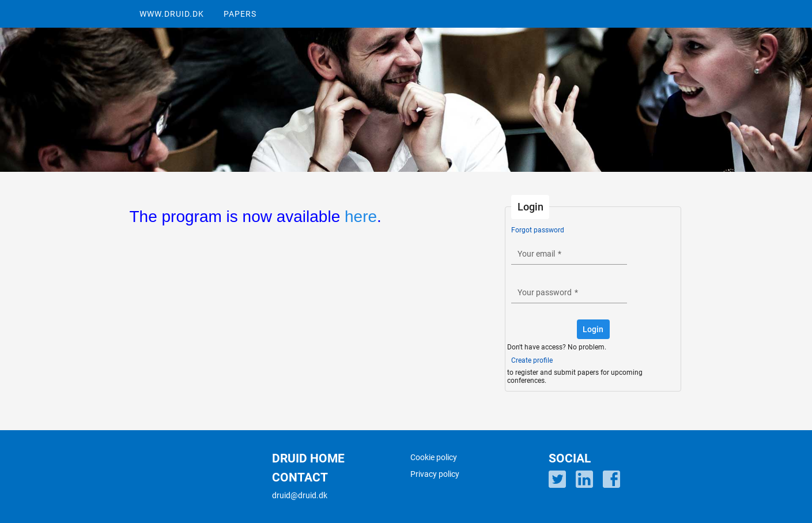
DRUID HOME (308, 458)
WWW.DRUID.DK (172, 14)
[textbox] (569, 253)
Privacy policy (435, 474)
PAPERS (240, 14)
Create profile (532, 360)
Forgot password (538, 230)
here (361, 217)
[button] (593, 329)
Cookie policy (434, 457)
